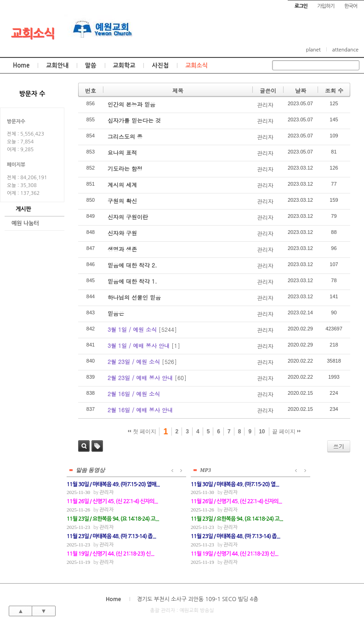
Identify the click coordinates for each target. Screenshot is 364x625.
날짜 (301, 90)
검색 (84, 446)
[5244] (168, 329)
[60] (181, 378)
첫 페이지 (142, 432)
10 (262, 432)
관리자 (265, 105)
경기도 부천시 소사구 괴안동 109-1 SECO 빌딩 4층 (198, 598)
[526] (169, 361)
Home (21, 65)
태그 (97, 446)
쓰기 (339, 446)
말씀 (91, 65)
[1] (176, 345)
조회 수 (334, 90)
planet (313, 50)
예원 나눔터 (25, 223)
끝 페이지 (287, 432)
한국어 (351, 6)
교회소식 (33, 34)
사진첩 (160, 65)
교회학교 (124, 65)
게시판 (23, 209)
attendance (345, 50)
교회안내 (57, 65)
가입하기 (326, 6)
